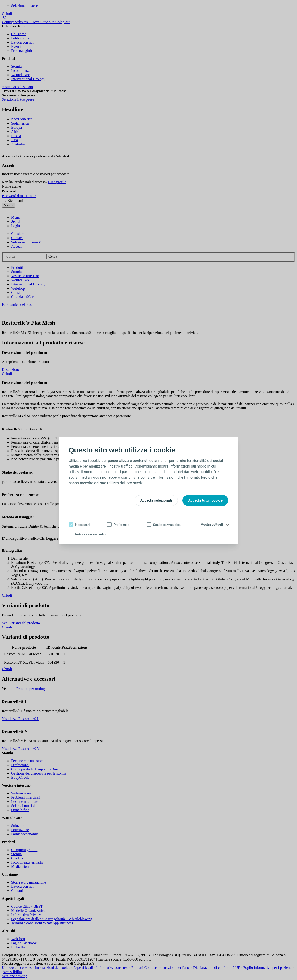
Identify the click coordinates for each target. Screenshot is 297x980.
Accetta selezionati (156, 500)
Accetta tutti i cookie (205, 500)
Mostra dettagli (212, 525)
